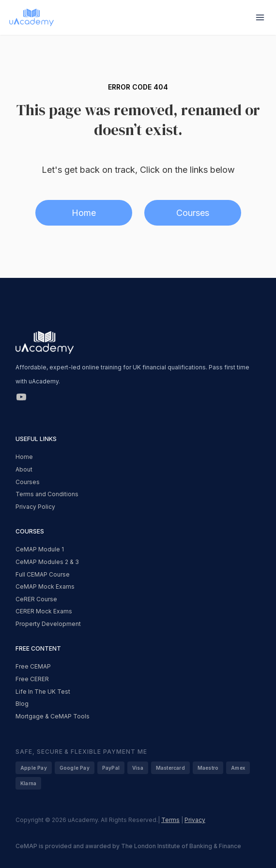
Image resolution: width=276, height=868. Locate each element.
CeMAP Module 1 (40, 549)
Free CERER (32, 679)
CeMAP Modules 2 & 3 (47, 562)
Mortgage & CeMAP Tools (53, 716)
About (24, 469)
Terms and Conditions (47, 494)
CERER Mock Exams (44, 611)
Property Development (48, 624)
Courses (193, 213)
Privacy (195, 820)
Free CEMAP (33, 666)
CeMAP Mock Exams (45, 586)
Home (84, 213)
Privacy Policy (35, 507)
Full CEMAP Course (43, 574)
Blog (22, 704)
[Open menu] (260, 17)
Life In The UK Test (43, 692)
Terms (170, 820)
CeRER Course (36, 599)
